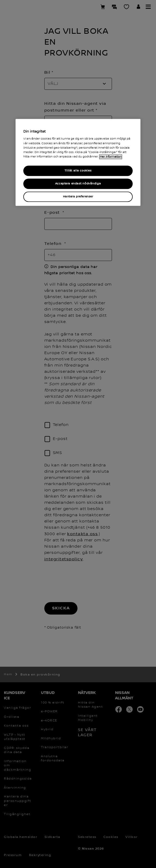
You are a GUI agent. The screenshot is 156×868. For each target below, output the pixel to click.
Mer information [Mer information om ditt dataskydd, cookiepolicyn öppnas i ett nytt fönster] (111, 157)
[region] (78, 162)
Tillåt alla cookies (78, 171)
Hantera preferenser (78, 197)
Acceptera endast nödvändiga (78, 184)
